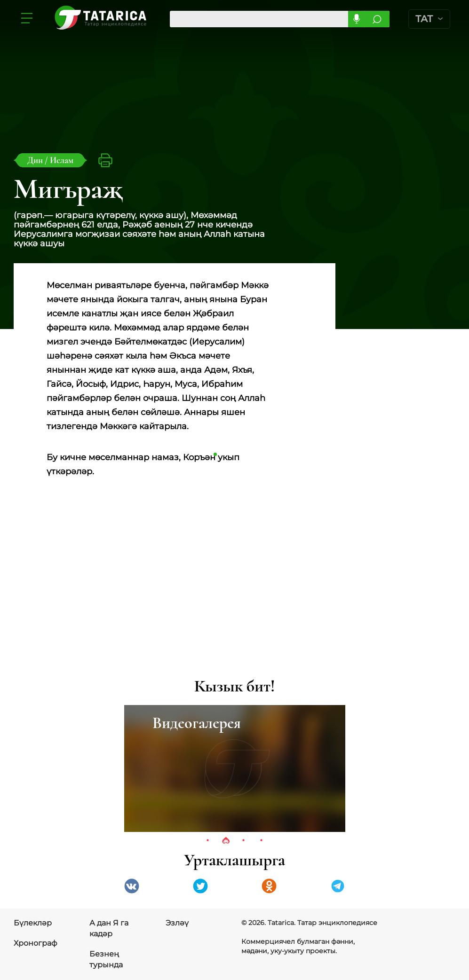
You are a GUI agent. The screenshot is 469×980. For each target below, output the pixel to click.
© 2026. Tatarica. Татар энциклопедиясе (309, 923)
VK (132, 886)
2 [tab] (226, 841)
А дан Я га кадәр (109, 928)
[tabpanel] (235, 768)
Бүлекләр (33, 923)
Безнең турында (106, 959)
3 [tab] (244, 841)
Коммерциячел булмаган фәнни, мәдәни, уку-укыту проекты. (298, 946)
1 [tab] (208, 841)
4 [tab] (262, 841)
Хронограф (36, 943)
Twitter (200, 886)
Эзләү (177, 923)
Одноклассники (269, 886)
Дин (36, 160)
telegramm (338, 886)
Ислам (62, 160)
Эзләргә (377, 19)
